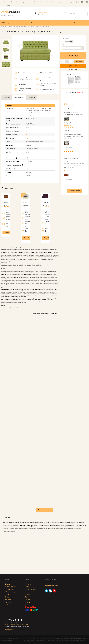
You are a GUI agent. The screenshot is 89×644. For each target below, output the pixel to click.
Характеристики (19, 98)
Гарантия (42, 2)
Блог (46, 584)
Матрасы (76, 23)
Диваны (8, 584)
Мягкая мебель (23, 23)
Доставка (30, 2)
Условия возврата (21, 2)
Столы (50, 23)
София (66, 149)
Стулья (58, 23)
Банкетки (67, 23)
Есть (27, 135)
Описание (7, 98)
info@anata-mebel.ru (10, 630)
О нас (12, 2)
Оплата (36, 2)
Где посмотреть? (43, 13)
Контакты (7, 2)
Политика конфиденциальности (52, 587)
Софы (85, 23)
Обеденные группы (38, 23)
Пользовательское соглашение (52, 585)
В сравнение (73, 69)
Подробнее (8, 233)
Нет (27, 138)
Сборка (49, 2)
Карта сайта (29, 605)
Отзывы (54, 2)
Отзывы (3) (32, 98)
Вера (66, 103)
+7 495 (81, 2)
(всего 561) (80, 92)
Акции (60, 2)
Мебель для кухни (8, 23)
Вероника (68, 125)
